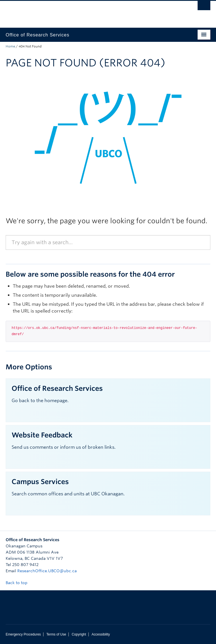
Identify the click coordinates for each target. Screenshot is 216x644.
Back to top (19, 583)
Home (10, 46)
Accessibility (101, 634)
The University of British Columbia (77, 12)
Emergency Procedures (23, 634)
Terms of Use (56, 634)
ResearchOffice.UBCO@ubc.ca (47, 571)
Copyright (79, 634)
